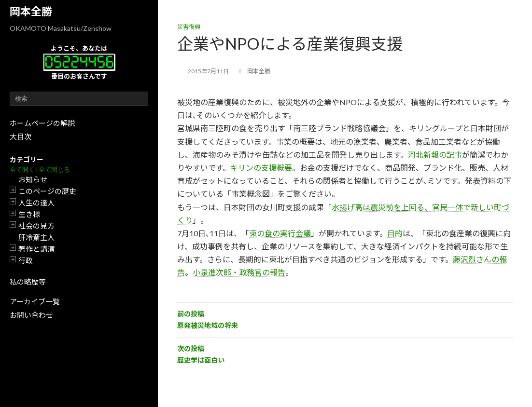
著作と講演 (36, 249)
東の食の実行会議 (280, 233)
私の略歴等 (28, 282)
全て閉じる (54, 170)
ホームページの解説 (42, 123)
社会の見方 (36, 226)
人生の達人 (36, 203)
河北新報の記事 (435, 155)
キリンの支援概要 (261, 168)
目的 (395, 233)
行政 (26, 260)
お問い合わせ (31, 315)
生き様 (29, 214)
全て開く (22, 170)
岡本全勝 (31, 11)
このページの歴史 (47, 191)
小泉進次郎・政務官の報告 (239, 272)
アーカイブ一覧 (35, 301)
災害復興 (189, 27)
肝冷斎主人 (36, 237)
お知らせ (33, 179)
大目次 (21, 136)
